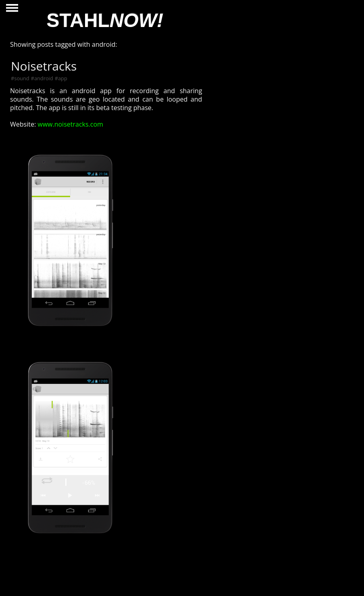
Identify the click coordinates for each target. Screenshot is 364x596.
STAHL (105, 20)
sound (22, 78)
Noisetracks (44, 66)
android (44, 78)
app (63, 78)
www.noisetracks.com (70, 124)
